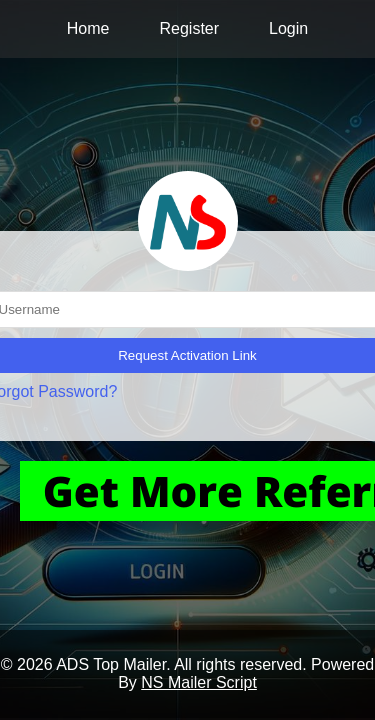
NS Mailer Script (199, 682)
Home (88, 28)
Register (189, 28)
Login (288, 28)
